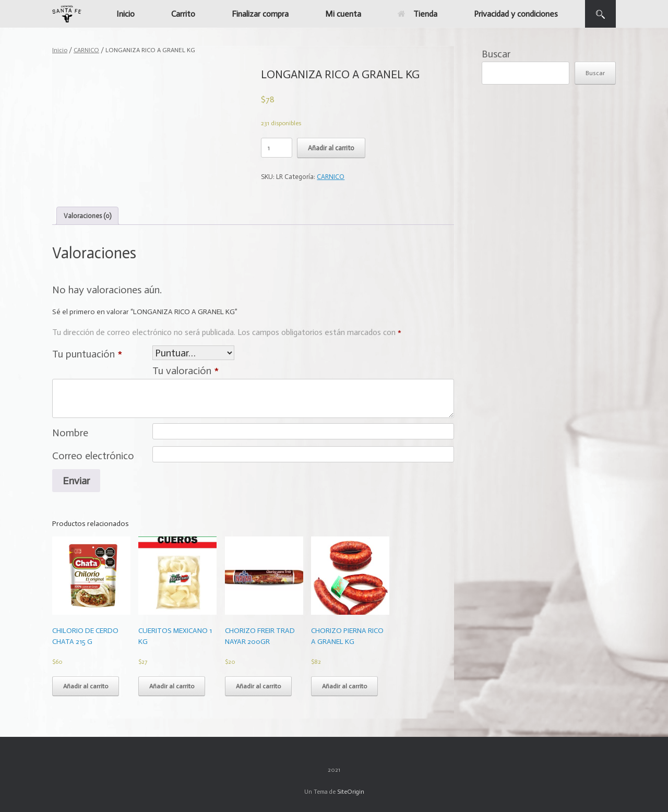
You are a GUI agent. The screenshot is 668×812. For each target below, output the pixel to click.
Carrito (183, 14)
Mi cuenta (343, 14)
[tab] (87, 216)
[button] (600, 14)
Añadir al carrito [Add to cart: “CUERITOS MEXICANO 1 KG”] (172, 686)
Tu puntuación (87, 354)
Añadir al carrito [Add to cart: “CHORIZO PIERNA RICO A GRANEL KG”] (344, 686)
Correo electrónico (93, 456)
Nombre (70, 433)
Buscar (496, 54)
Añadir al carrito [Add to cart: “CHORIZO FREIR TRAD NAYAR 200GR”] (258, 686)
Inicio (126, 14)
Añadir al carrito (331, 148)
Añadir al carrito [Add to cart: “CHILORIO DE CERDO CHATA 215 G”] (86, 686)
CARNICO (86, 50)
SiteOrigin (351, 792)
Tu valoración (186, 371)
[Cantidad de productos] (277, 148)
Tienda (417, 14)
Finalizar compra (260, 14)
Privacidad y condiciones (516, 14)
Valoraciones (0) (87, 216)
